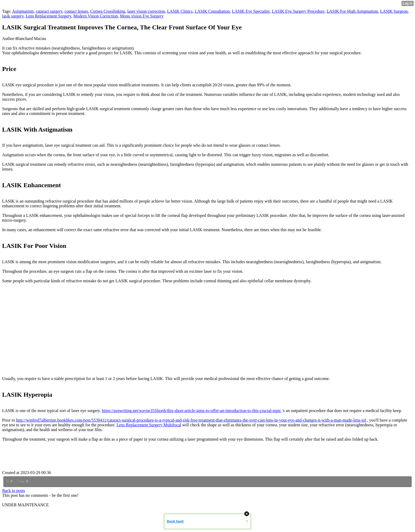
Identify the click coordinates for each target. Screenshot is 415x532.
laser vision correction (146, 11)
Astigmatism (23, 11)
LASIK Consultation (212, 11)
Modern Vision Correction (96, 16)
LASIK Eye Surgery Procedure (298, 11)
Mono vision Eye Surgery (142, 16)
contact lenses (76, 11)
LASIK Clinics (180, 11)
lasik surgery (13, 16)
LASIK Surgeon (394, 11)
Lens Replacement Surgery (48, 16)
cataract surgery (49, 11)
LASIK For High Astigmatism (352, 11)
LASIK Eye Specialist (251, 11)
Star (23, 482)
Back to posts (13, 491)
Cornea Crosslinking (108, 11)
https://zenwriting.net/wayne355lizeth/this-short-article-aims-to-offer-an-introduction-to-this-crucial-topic (192, 411)
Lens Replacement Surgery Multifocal (149, 425)
